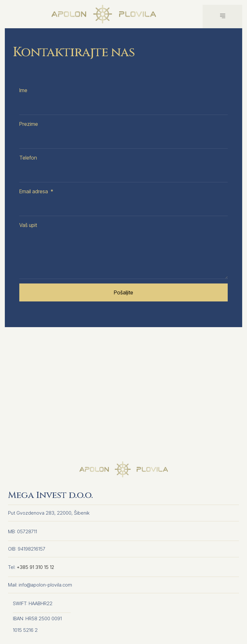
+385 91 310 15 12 (36, 567)
